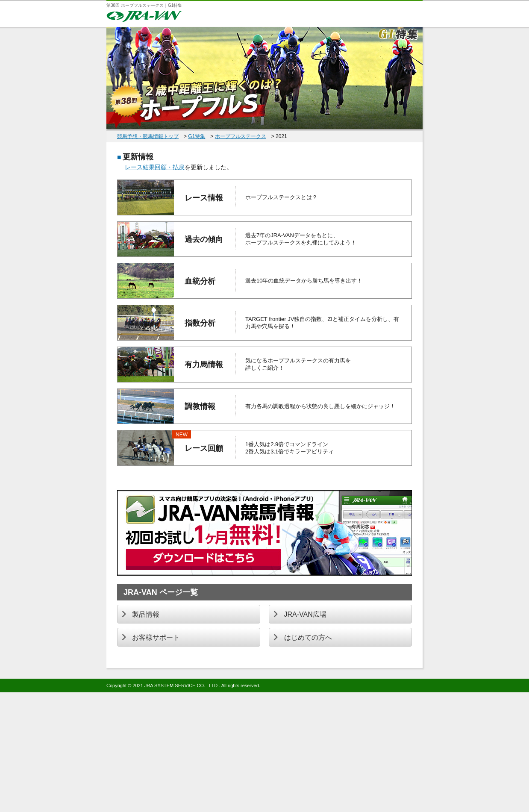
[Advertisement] (256, 752)
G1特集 (197, 136)
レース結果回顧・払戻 (155, 167)
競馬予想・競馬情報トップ (148, 136)
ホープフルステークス (241, 136)
